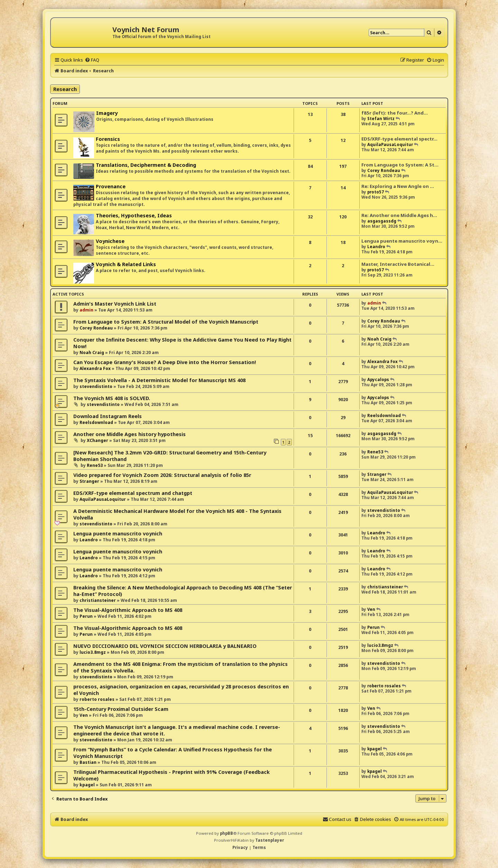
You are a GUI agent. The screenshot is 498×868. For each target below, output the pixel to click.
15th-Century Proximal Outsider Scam (121, 709)
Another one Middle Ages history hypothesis (130, 434)
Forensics (108, 139)
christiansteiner (98, 600)
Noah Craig (92, 352)
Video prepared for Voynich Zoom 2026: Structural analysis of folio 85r (162, 475)
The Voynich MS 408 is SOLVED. (112, 398)
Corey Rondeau (384, 170)
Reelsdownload (96, 422)
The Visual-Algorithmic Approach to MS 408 (128, 610)
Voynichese (110, 241)
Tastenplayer (270, 840)
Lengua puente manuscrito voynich (118, 534)
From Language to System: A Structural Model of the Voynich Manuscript (166, 322)
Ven (371, 609)
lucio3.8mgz (93, 652)
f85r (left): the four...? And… (395, 113)
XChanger (98, 440)
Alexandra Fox (95, 368)
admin (86, 310)
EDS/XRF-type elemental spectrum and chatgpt (133, 493)
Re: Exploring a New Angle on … (398, 186)
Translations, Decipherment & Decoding (146, 165)
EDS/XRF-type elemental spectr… (399, 139)
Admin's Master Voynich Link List (115, 304)
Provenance (111, 186)
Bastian (88, 762)
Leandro (376, 247)
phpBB (227, 833)
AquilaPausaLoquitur (390, 144)
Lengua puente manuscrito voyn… (402, 241)
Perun (86, 616)
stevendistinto (96, 386)
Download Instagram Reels (108, 416)
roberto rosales (97, 699)
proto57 (376, 192)
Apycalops (378, 379)
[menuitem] (92, 60)
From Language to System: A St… (400, 165)
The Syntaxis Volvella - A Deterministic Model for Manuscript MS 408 (159, 380)
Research (65, 89)
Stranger (89, 481)
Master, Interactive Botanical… (398, 264)
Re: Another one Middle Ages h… (399, 215)
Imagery (107, 113)
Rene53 (95, 465)
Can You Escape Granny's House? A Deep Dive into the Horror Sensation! (165, 362)
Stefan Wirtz (381, 119)
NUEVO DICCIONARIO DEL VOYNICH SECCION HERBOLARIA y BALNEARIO (165, 646)
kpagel (375, 749)
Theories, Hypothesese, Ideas (134, 215)
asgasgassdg (382, 221)
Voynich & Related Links (126, 264)
